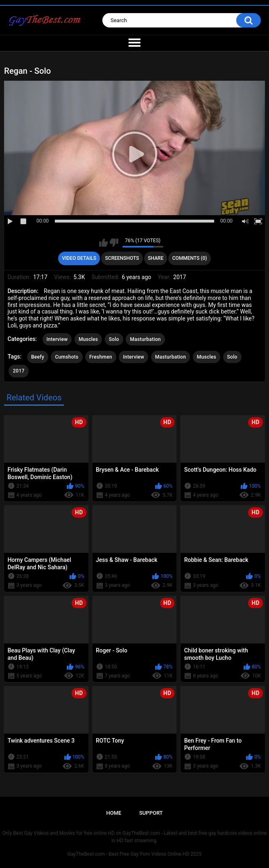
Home (114, 813)
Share (156, 258)
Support (151, 813)
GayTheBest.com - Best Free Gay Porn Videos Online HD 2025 (135, 854)
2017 (18, 371)
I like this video (103, 243)
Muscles (88, 339)
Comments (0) (190, 258)
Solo (114, 339)
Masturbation (145, 339)
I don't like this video (114, 243)
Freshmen (101, 357)
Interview (57, 339)
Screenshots (122, 258)
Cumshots (67, 357)
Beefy (38, 357)
